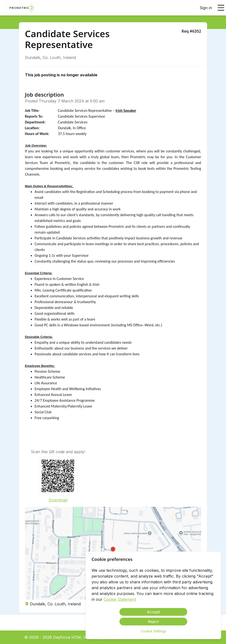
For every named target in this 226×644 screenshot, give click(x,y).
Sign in (206, 8)
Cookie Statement (120, 599)
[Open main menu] (221, 8)
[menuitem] (23, 8)
